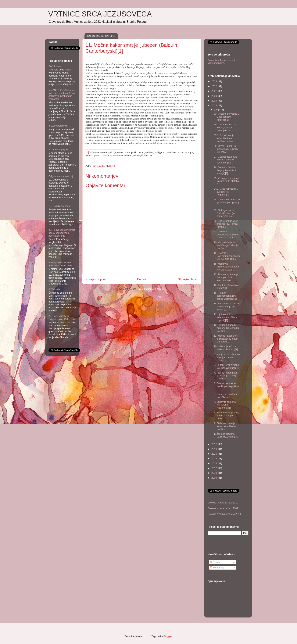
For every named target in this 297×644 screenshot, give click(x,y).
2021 (215, 91)
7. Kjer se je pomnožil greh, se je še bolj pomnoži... (225, 376)
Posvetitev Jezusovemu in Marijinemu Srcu (222, 62)
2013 (215, 463)
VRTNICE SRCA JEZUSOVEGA (100, 14)
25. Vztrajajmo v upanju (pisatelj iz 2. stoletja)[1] (227, 181)
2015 (215, 454)
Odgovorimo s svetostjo (61, 176)
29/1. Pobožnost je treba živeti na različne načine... (224, 138)
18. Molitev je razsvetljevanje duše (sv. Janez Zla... (226, 267)
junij (217, 110)
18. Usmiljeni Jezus (59, 206)
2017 (215, 444)
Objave (215, 562)
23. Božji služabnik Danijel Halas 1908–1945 (62, 318)
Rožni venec (55, 66)
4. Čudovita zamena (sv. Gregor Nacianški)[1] (225, 405)
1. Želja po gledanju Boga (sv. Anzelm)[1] (226, 435)
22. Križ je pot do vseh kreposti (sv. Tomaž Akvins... (226, 224)
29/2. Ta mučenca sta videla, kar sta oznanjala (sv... (225, 127)
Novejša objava (96, 279)
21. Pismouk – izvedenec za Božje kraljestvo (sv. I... (226, 234)
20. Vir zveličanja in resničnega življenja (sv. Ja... (226, 245)
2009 (215, 478)
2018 (215, 105)
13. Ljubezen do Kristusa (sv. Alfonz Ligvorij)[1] (225, 317)
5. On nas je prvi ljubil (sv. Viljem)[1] (225, 396)
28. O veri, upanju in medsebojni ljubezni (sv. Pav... (226, 149)
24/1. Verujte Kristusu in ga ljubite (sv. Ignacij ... (227, 202)
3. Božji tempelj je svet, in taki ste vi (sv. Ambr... (226, 415)
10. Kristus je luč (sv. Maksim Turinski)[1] (226, 348)
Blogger (168, 636)
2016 (215, 449)
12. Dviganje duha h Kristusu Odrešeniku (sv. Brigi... (226, 328)
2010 (215, 473)
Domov (142, 279)
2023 (215, 81)
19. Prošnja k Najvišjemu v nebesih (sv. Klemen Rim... (227, 256)
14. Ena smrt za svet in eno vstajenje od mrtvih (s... (226, 306)
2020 (215, 96)
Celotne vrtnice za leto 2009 (223, 508)
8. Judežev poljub (58, 150)
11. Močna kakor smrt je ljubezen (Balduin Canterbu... (226, 339)
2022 (215, 86)
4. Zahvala (54, 289)
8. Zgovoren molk (58, 126)
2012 (215, 468)
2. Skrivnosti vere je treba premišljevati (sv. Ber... (225, 426)
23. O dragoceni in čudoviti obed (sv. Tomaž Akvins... (225, 213)
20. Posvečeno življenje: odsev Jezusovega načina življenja (62, 233)
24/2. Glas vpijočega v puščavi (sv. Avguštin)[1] (226, 192)
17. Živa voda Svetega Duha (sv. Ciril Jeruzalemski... (226, 277)
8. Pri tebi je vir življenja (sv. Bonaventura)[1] (227, 366)
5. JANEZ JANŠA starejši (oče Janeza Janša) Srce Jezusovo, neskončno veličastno (62, 95)
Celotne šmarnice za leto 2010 (224, 514)
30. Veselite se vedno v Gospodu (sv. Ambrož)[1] (226, 117)
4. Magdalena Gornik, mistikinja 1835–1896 (60, 264)
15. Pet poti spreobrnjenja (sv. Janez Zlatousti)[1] (225, 296)
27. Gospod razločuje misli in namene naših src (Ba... (225, 160)
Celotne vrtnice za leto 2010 (223, 503)
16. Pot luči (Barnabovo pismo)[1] (226, 287)
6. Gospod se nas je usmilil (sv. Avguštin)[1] (226, 386)
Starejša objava (188, 279)
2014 (215, 458)
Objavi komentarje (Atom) (150, 289)
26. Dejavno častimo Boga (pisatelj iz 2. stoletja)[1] (225, 170)
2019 (215, 101)
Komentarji (217, 568)
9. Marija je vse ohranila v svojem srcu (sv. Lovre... (227, 357)
